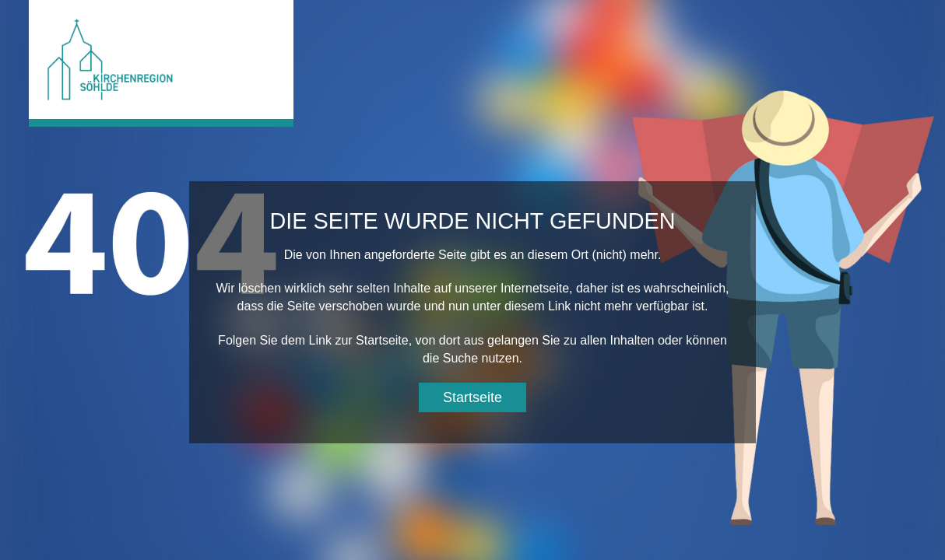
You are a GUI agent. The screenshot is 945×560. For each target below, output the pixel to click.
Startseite (472, 397)
